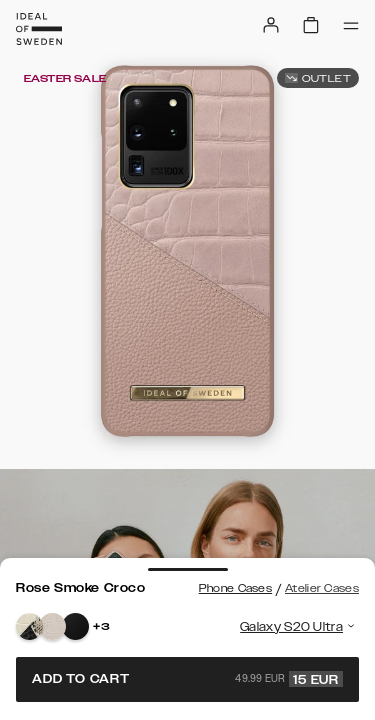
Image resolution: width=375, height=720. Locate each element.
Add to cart (187, 679)
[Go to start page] (39, 29)
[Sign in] (271, 25)
